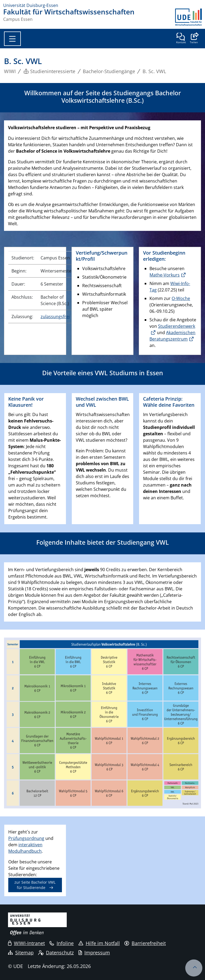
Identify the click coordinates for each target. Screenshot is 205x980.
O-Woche (181, 298)
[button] (194, 39)
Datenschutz (56, 953)
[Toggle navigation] (12, 39)
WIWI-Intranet (26, 943)
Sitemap (21, 953)
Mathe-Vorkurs (165, 275)
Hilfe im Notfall (99, 943)
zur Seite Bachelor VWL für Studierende (35, 885)
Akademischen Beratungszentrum (172, 336)
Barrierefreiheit (145, 943)
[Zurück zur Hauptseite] (188, 17)
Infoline (62, 943)
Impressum (94, 953)
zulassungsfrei (55, 317)
